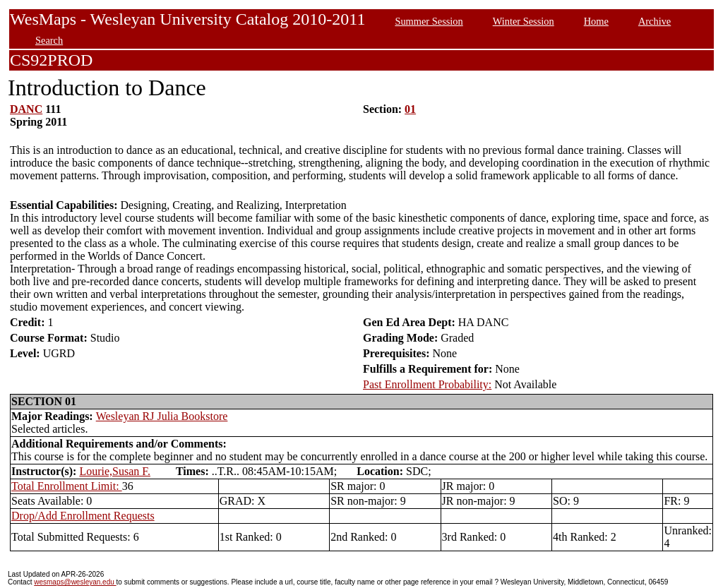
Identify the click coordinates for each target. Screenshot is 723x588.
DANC (26, 109)
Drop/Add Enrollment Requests (83, 516)
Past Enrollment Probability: (427, 384)
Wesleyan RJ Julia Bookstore (162, 416)
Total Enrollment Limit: (67, 486)
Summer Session (429, 21)
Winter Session (524, 21)
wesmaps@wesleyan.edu (75, 582)
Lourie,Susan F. (115, 471)
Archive (655, 21)
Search (49, 40)
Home (596, 21)
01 (410, 109)
